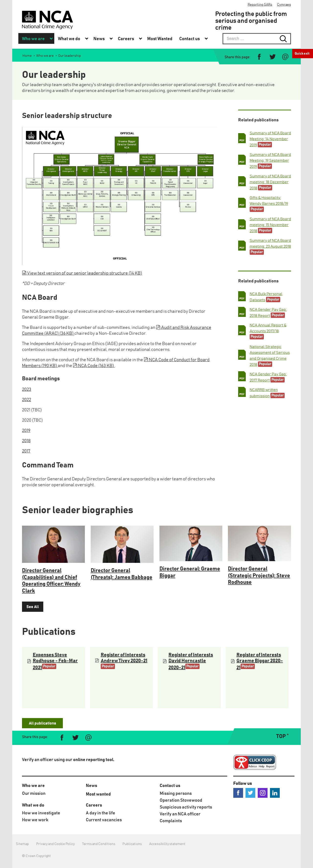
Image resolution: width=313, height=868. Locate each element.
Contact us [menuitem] (190, 39)
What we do (33, 805)
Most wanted (98, 794)
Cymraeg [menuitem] (284, 5)
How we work (35, 820)
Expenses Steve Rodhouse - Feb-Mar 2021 (55, 661)
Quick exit (302, 54)
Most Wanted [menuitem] (160, 39)
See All (33, 607)
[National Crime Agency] (47, 20)
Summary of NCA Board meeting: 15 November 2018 (270, 225)
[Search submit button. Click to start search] (285, 39)
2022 (27, 400)
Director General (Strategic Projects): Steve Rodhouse (259, 576)
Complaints (171, 821)
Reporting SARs (260, 5)
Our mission (34, 794)
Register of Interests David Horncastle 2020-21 (191, 661)
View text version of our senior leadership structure (82, 273)
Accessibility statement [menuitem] (167, 844)
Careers (94, 805)
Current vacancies (104, 820)
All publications (42, 723)
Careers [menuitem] (126, 39)
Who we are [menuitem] (33, 39)
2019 (26, 431)
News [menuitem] (99, 39)
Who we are (33, 786)
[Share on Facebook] (259, 57)
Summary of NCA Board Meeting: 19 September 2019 (270, 161)
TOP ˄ (282, 737)
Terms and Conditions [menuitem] (99, 844)
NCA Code (94, 366)
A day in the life (101, 813)
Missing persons (176, 794)
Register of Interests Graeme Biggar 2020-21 (260, 661)
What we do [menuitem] (69, 39)
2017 (26, 451)
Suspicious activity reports (186, 807)
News (91, 786)
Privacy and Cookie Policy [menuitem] (56, 844)
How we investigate (41, 813)
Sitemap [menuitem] (22, 844)
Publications (132, 844)
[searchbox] (257, 39)
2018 (26, 441)
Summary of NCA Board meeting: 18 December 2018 (270, 182)
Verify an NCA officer (180, 814)
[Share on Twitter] (272, 57)
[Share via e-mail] (285, 57)
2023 (27, 390)
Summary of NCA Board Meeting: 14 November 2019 (270, 139)
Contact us (170, 786)
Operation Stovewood (181, 800)
